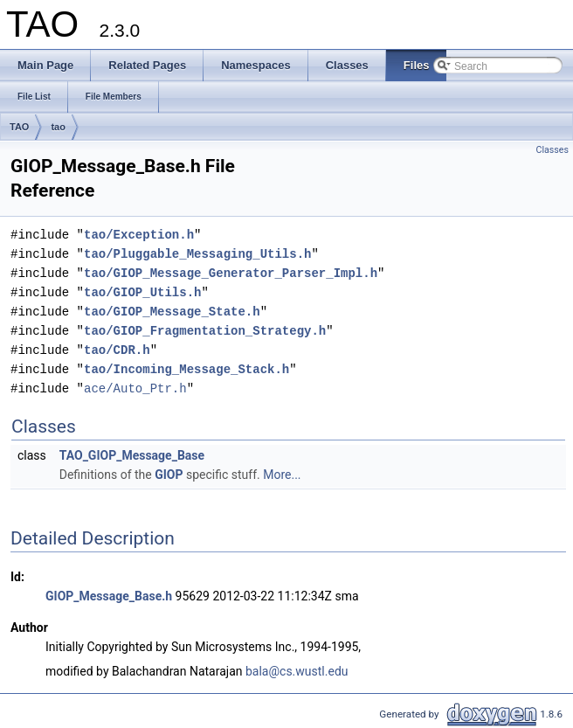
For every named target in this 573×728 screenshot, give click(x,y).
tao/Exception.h (139, 235)
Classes (552, 150)
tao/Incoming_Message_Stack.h (186, 369)
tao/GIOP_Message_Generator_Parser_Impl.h (231, 273)
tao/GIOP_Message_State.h (172, 312)
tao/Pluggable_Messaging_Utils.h (197, 254)
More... (282, 475)
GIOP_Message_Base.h (109, 596)
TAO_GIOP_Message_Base (132, 455)
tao (58, 127)
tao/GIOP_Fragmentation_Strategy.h (205, 331)
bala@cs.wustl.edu (297, 671)
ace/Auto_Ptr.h (135, 388)
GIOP (169, 475)
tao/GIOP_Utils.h (142, 292)
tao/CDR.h (117, 350)
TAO (19, 127)
